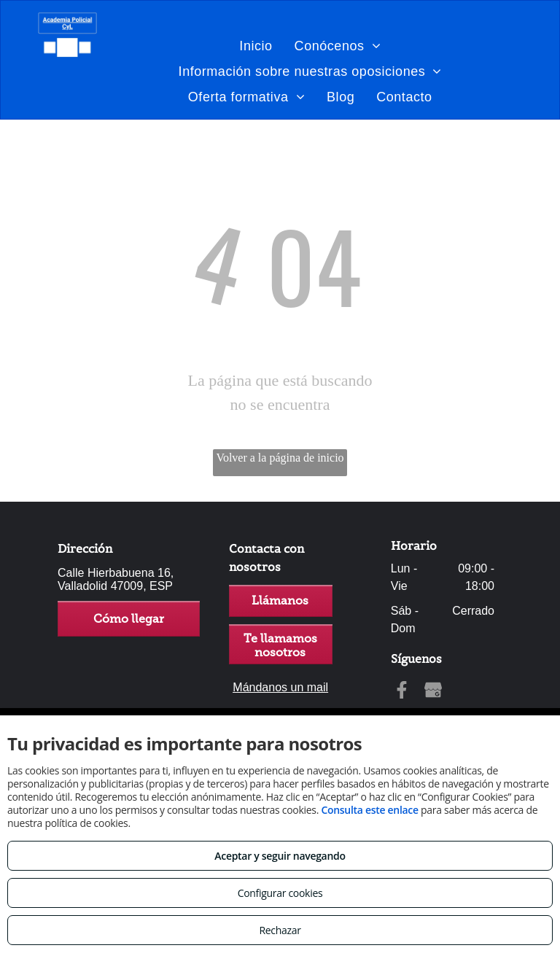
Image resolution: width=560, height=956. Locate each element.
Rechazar (280, 930)
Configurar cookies (280, 893)
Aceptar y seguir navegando (280, 856)
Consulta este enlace (369, 810)
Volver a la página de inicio (280, 458)
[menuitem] (256, 46)
